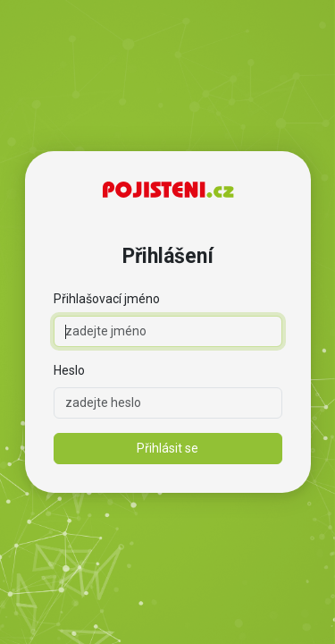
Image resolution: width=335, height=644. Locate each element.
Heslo (69, 370)
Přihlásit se (167, 448)
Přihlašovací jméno (107, 299)
